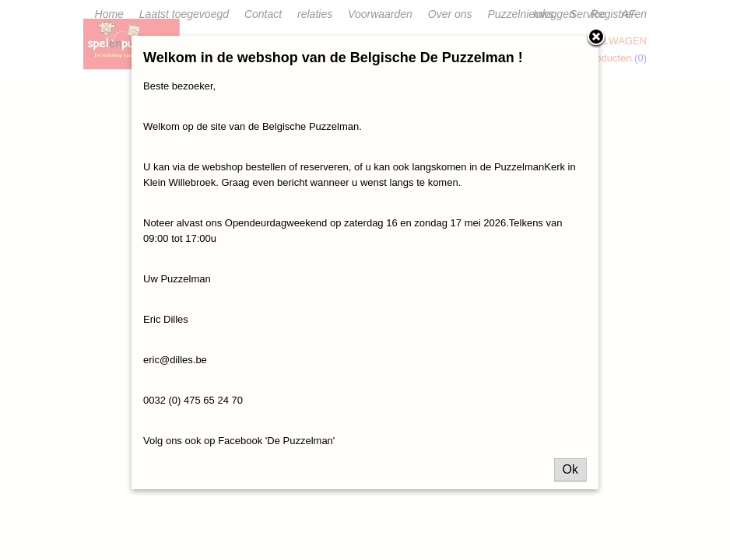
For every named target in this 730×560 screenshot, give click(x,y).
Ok (570, 469)
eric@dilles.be (175, 360)
